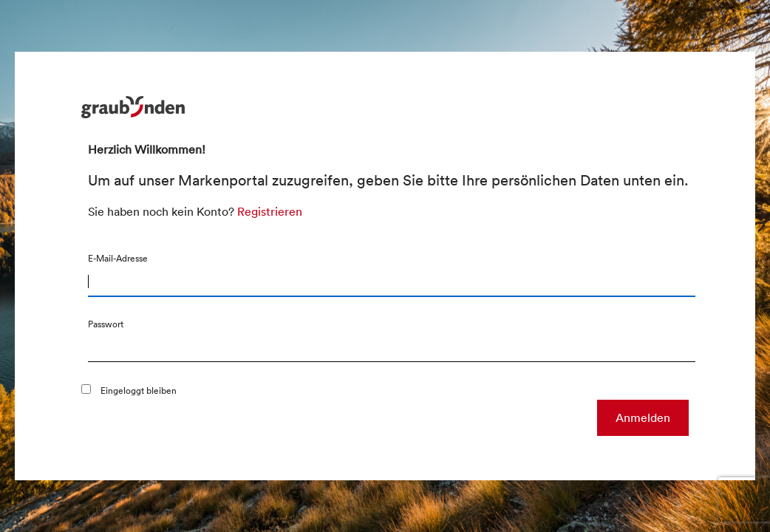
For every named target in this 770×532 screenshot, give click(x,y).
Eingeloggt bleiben (139, 391)
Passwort (106, 324)
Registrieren (270, 211)
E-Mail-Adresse (118, 258)
